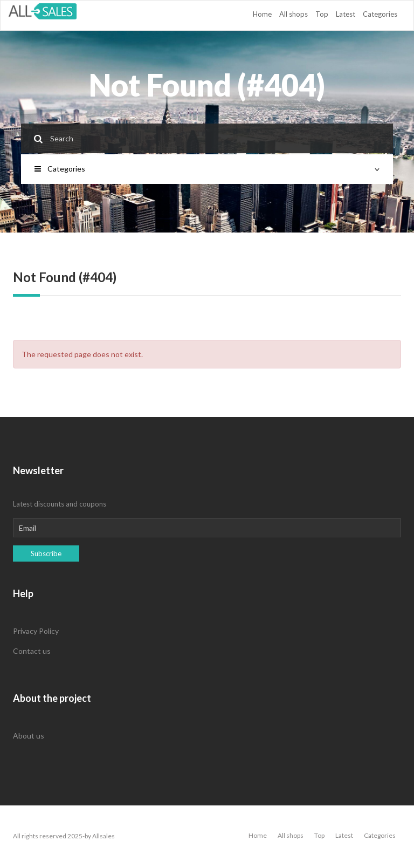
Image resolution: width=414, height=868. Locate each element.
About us (29, 736)
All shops (294, 14)
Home (262, 14)
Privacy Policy (36, 631)
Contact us (32, 651)
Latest (346, 14)
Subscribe (46, 553)
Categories (380, 14)
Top (322, 14)
